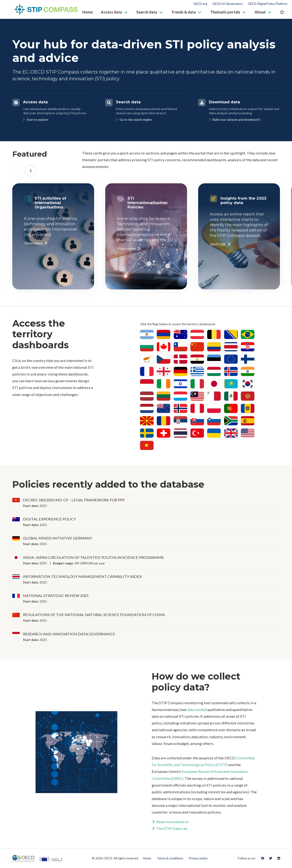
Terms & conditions (170, 858)
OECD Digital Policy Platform (268, 4)
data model (196, 709)
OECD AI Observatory (228, 4)
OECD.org (200, 4)
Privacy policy (198, 858)
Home (147, 858)
